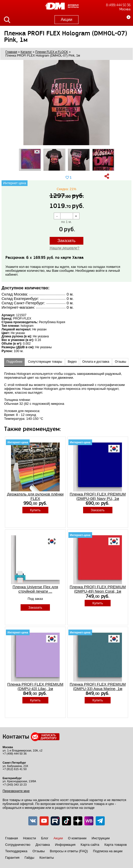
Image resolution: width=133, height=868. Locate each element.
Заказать (66, 241)
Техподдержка (16, 851)
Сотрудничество (18, 845)
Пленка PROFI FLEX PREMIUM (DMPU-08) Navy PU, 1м (98, 496)
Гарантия (12, 858)
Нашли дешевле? (64, 248)
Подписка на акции (108, 851)
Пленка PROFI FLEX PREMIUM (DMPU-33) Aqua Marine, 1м (98, 686)
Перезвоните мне (16, 791)
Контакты (47, 858)
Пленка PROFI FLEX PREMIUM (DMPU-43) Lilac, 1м (35, 686)
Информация (65, 845)
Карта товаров (116, 845)
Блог (45, 838)
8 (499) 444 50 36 (118, 5)
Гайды (29, 858)
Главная (11, 838)
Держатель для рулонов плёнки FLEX (35, 496)
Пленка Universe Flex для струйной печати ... (35, 589)
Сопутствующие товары (45, 362)
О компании (77, 838)
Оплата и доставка (96, 362)
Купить (35, 510)
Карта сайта (90, 845)
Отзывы (120, 362)
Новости (29, 838)
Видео (72, 362)
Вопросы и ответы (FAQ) (69, 851)
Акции (66, 20)
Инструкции (101, 838)
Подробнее (14, 362)
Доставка (43, 845)
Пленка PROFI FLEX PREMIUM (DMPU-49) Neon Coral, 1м (98, 589)
